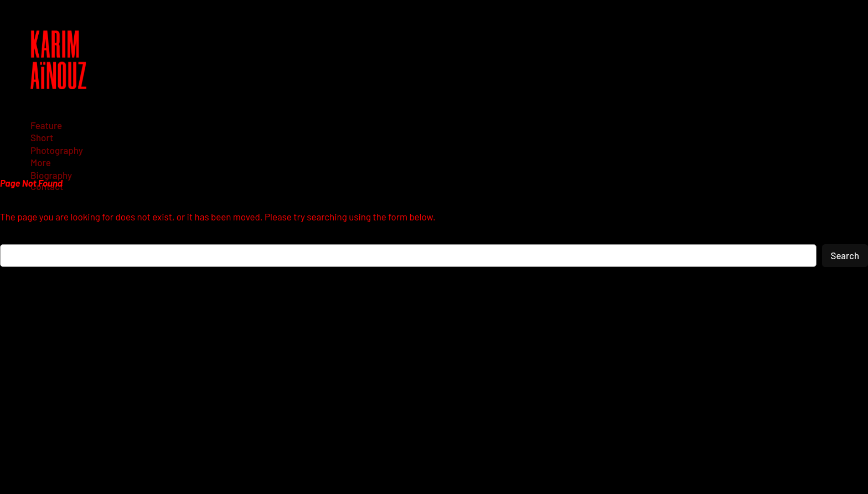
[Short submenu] (46, 137)
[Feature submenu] (50, 125)
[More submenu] (45, 162)
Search (845, 255)
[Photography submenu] (61, 150)
